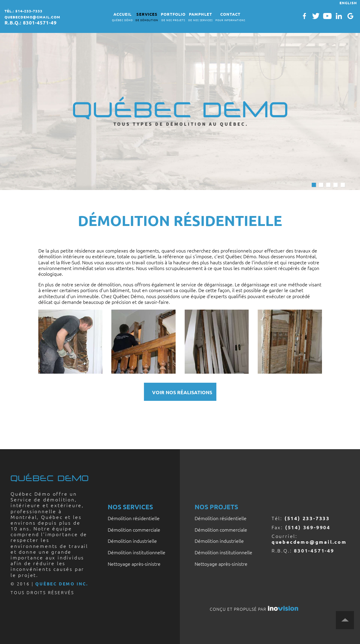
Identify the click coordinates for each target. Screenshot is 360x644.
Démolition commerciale (134, 530)
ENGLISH (348, 3)
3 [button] (328, 185)
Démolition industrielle (132, 541)
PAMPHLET (201, 17)
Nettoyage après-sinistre (134, 564)
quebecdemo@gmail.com (32, 17)
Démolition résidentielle (134, 518)
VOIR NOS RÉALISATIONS (182, 392)
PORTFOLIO (173, 17)
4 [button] (336, 185)
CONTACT (230, 17)
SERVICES (147, 17)
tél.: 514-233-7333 (24, 11)
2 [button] (321, 185)
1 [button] (314, 185)
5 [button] (343, 185)
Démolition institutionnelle (137, 552)
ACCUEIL (122, 17)
